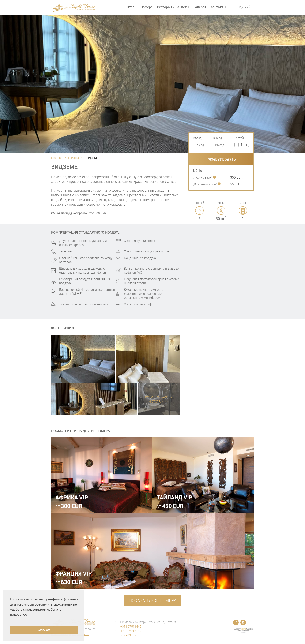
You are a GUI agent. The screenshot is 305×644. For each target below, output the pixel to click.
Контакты (218, 7)
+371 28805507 (131, 631)
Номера (147, 7)
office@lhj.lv (128, 635)
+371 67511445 (131, 626)
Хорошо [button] (44, 630)
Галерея (200, 7)
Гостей (239, 138)
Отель (131, 7)
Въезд (197, 138)
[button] (11, 620)
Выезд (217, 138)
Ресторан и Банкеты (173, 7)
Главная (57, 158)
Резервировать (221, 159)
